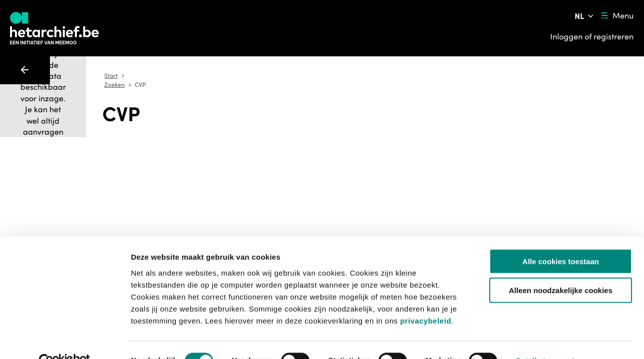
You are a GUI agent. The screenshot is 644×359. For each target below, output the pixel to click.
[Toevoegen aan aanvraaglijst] (358, 143)
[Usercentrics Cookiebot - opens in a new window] (65, 340)
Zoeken (321, 76)
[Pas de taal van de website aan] (585, 16)
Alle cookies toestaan (560, 240)
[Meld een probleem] (476, 143)
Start (294, 76)
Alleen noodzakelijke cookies (561, 269)
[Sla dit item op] (448, 143)
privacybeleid (425, 299)
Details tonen (539, 339)
